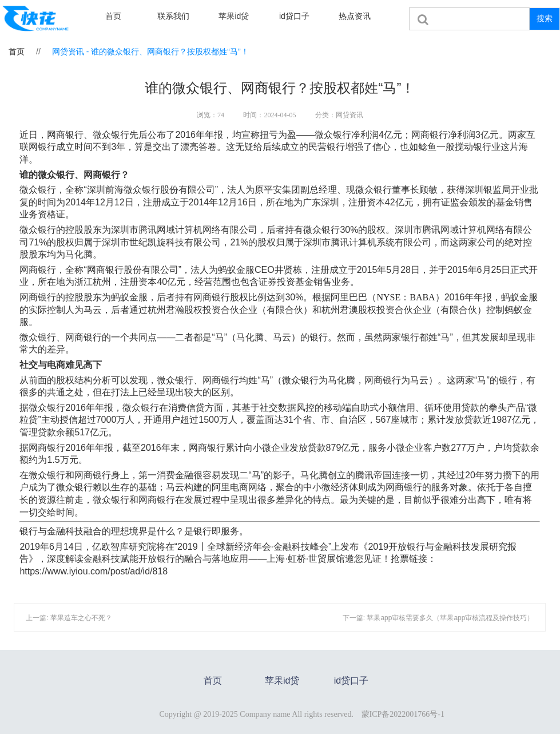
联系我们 (173, 16)
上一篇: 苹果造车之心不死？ (69, 618)
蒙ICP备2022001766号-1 (403, 714)
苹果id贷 (234, 16)
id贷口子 (294, 16)
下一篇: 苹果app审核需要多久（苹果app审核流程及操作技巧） (438, 618)
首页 (113, 16)
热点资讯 (355, 16)
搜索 (545, 18)
